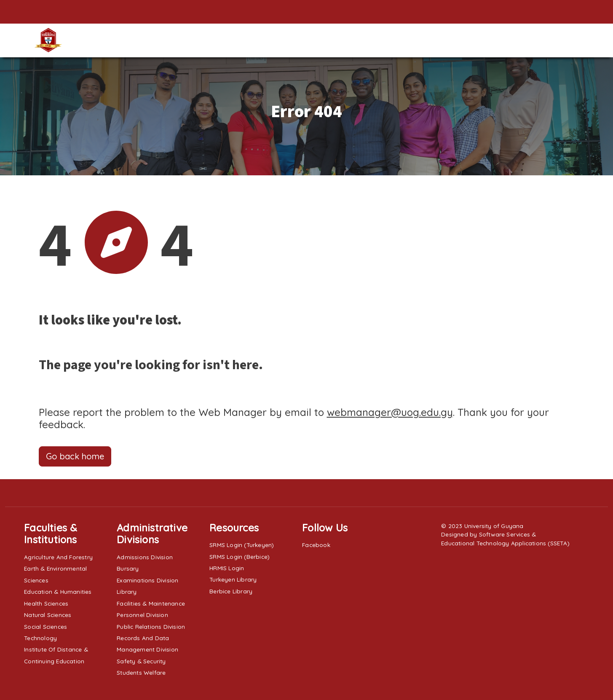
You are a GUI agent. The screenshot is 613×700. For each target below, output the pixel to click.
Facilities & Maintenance (151, 603)
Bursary (128, 568)
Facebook (316, 545)
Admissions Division (145, 557)
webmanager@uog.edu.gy (390, 412)
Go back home (75, 456)
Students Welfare (141, 672)
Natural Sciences (48, 615)
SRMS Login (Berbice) (240, 557)
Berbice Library (231, 591)
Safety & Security (141, 661)
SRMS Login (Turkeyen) (242, 545)
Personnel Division (142, 615)
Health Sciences (46, 603)
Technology (40, 638)
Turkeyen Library (233, 579)
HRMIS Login (227, 568)
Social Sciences (46, 626)
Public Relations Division (151, 626)
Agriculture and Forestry (58, 557)
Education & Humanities (58, 591)
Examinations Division (147, 580)
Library (127, 591)
